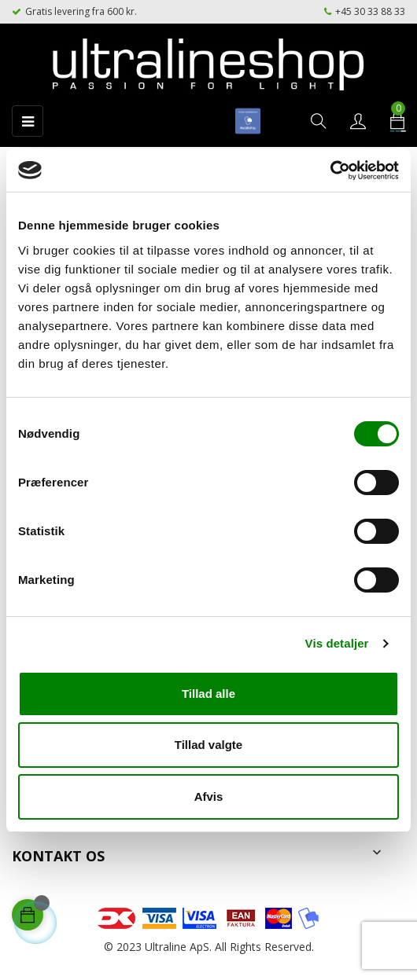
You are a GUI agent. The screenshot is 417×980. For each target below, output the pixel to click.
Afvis (209, 796)
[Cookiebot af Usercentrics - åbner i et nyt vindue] (330, 171)
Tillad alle (208, 694)
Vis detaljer (337, 643)
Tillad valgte (208, 745)
